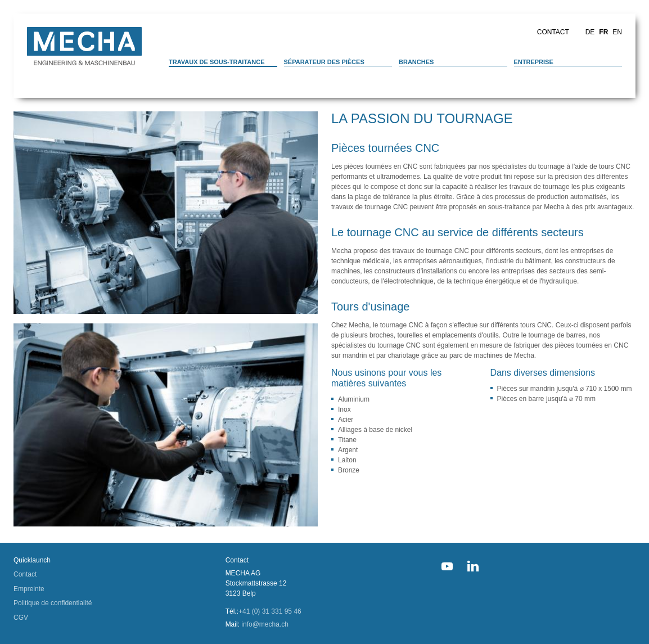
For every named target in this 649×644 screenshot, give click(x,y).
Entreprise (534, 62)
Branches (416, 62)
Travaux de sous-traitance (217, 62)
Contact (553, 32)
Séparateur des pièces (324, 62)
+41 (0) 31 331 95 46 (270, 611)
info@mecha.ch (265, 624)
